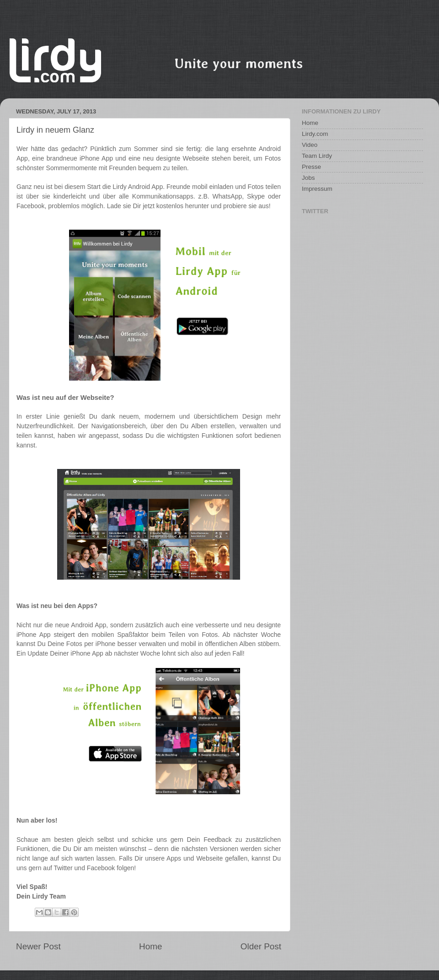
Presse (311, 167)
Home (150, 946)
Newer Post (38, 946)
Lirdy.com (315, 134)
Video (310, 145)
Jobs (308, 178)
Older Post (261, 946)
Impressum (317, 189)
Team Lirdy (317, 156)
